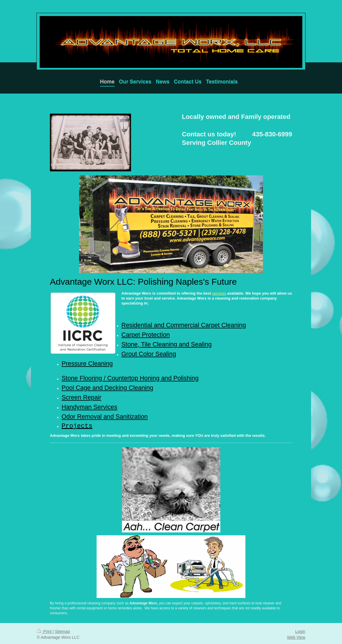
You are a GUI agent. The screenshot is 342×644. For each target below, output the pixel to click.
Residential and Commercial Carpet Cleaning (184, 325)
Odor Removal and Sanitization (105, 414)
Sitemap (62, 629)
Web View (296, 635)
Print (45, 629)
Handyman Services (89, 405)
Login (300, 629)
